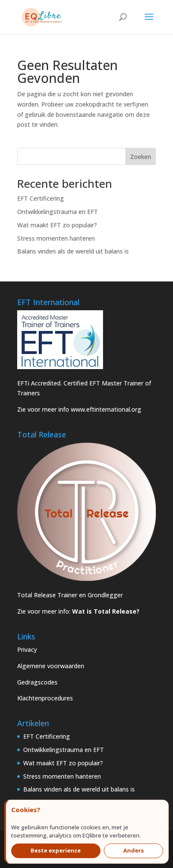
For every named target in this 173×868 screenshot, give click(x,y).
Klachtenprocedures (45, 698)
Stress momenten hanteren (56, 238)
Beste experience (56, 850)
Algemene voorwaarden (51, 666)
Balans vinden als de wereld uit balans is (73, 251)
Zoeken (141, 157)
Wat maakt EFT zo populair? (57, 225)
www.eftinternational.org (106, 409)
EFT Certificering (41, 198)
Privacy (27, 649)
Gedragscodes (37, 682)
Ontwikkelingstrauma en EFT (58, 212)
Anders (134, 850)
